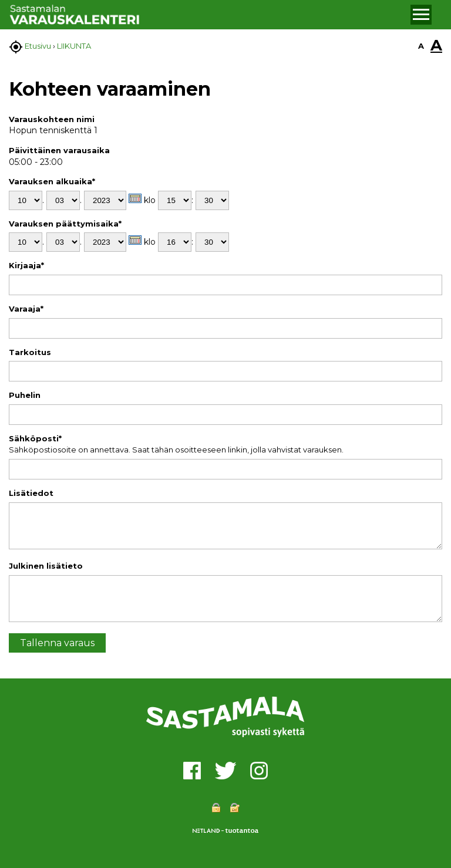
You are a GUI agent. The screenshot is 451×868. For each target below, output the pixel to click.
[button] (421, 15)
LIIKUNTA (74, 46)
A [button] (421, 46)
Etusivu (38, 46)
